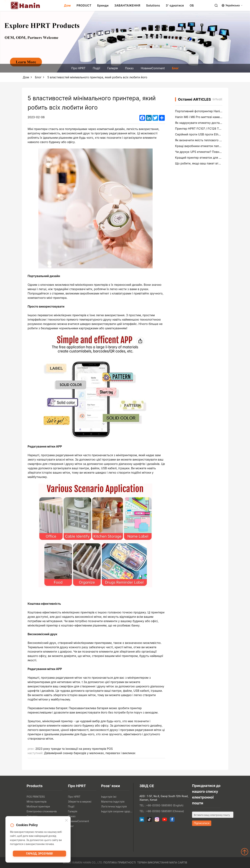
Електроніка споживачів (42, 811)
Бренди (103, 5)
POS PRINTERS (36, 797)
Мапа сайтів (178, 862)
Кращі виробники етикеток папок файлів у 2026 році (212, 146)
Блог (175, 68)
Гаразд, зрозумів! (39, 854)
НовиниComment (153, 68)
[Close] (66, 821)
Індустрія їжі (109, 797)
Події (96, 68)
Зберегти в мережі (80, 802)
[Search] (216, 5)
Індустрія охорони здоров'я (117, 811)
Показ (129, 68)
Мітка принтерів (37, 802)
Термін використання (153, 862)
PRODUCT (84, 5)
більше (217, 99)
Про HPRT (78, 68)
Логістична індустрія (114, 806)
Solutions (153, 5)
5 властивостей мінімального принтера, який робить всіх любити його (97, 77)
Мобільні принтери (38, 806)
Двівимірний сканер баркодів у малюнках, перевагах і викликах (90, 753)
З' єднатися (175, 5)
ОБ (192, 5)
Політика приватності (120, 862)
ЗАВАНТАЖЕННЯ (127, 5)
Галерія (113, 68)
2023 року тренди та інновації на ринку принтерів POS (74, 749)
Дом (67, 5)
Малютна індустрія (113, 802)
